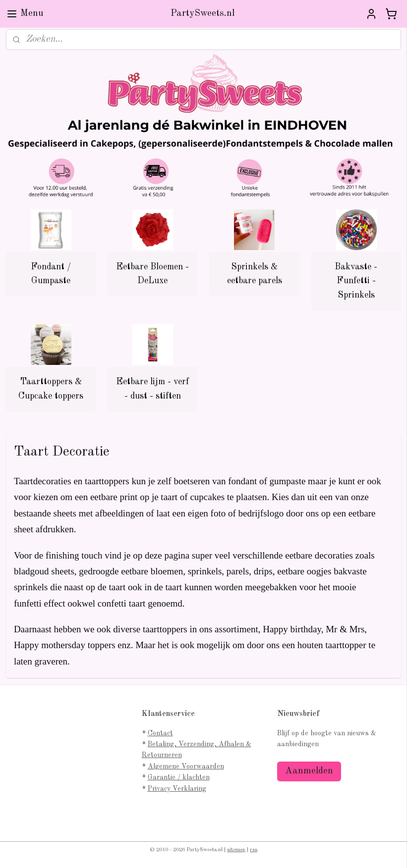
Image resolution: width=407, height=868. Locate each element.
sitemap (236, 850)
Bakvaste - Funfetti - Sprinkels (356, 281)
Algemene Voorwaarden (186, 766)
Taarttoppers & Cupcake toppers (51, 389)
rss (254, 850)
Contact (160, 733)
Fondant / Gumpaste (51, 274)
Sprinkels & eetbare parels (255, 274)
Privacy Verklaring (177, 789)
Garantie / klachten (179, 777)
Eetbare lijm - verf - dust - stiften (152, 389)
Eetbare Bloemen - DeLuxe (152, 274)
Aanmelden (309, 771)
